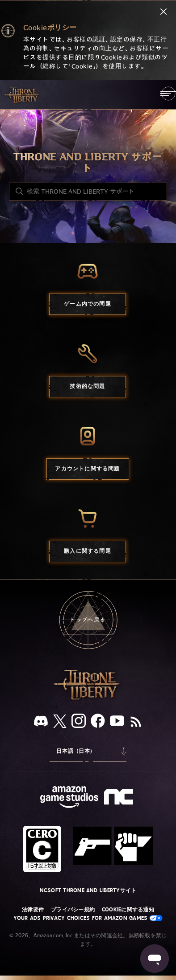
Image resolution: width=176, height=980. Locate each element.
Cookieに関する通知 (128, 910)
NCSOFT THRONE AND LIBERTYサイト (88, 890)
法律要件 (33, 910)
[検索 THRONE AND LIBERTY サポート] (88, 192)
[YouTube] (117, 723)
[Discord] (41, 723)
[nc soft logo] (120, 799)
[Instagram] (79, 723)
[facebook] (98, 723)
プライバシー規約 (73, 910)
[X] (60, 723)
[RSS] (136, 723)
